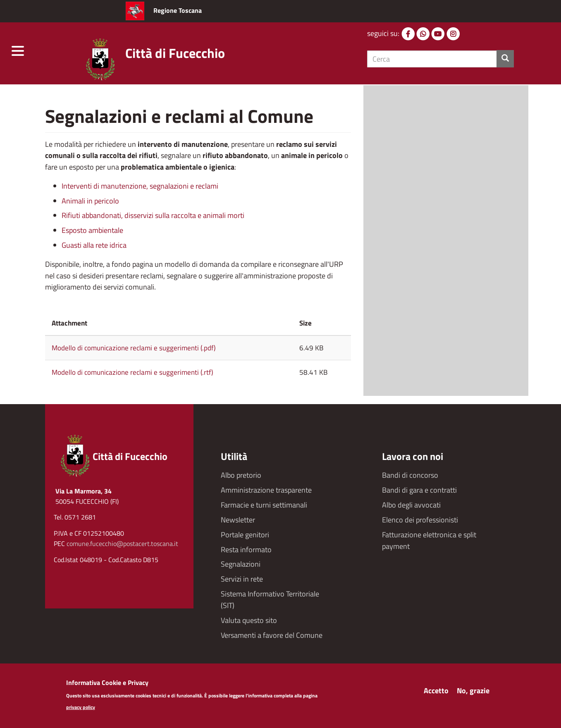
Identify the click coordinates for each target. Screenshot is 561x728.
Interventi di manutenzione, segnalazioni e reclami (140, 186)
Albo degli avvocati (411, 505)
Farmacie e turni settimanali (264, 505)
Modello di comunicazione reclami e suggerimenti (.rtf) (132, 372)
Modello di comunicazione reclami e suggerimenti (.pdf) (134, 348)
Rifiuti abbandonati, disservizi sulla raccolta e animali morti (153, 215)
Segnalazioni (241, 564)
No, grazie (473, 693)
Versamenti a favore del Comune (272, 635)
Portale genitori (245, 535)
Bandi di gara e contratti (419, 490)
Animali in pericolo (90, 201)
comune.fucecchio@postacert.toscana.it (122, 544)
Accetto (436, 693)
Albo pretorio (241, 475)
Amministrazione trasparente (266, 490)
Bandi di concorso (410, 475)
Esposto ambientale (92, 230)
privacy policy (81, 710)
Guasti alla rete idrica (94, 245)
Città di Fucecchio (175, 53)
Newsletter (238, 520)
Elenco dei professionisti (420, 520)
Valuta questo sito (249, 620)
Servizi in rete (242, 579)
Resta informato (246, 550)
